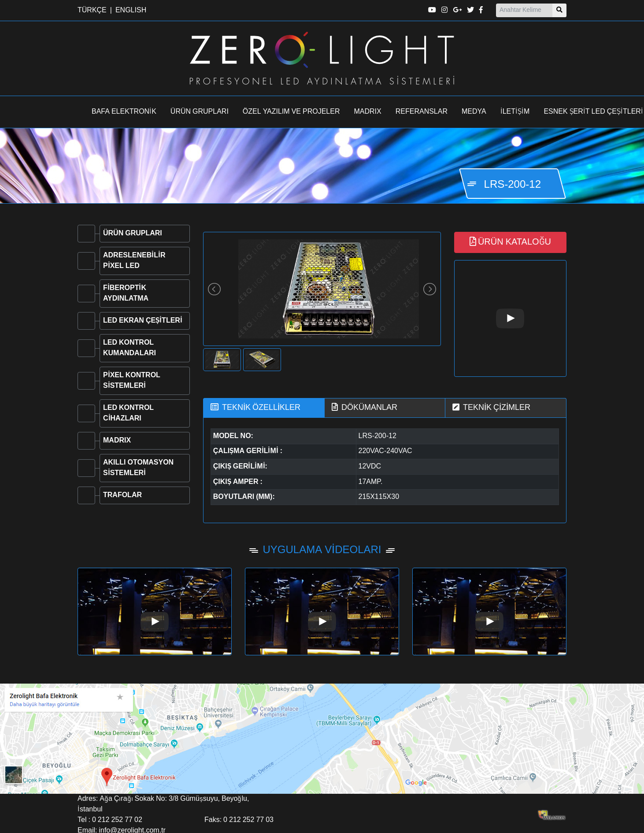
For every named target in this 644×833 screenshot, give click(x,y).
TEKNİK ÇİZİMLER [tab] (491, 407)
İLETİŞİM (515, 112)
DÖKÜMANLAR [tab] (365, 407)
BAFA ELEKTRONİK (124, 112)
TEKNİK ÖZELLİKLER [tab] (255, 407)
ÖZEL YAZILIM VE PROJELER (291, 112)
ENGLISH (131, 11)
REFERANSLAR (422, 112)
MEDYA (474, 112)
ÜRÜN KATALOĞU (510, 242)
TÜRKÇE (92, 11)
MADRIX (368, 112)
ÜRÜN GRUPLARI (200, 112)
